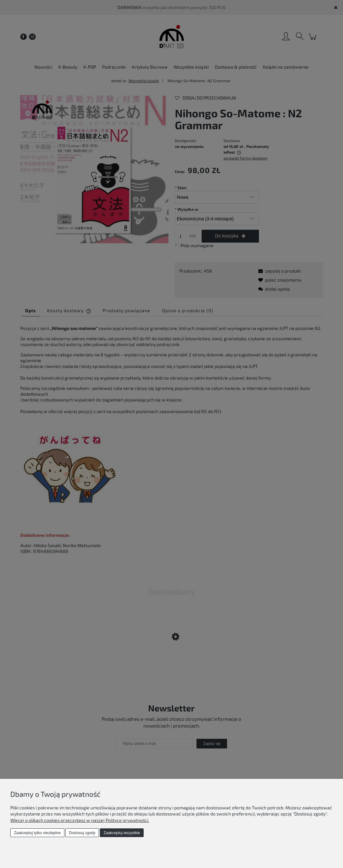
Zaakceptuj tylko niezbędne (37, 833)
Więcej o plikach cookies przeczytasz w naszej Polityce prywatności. (80, 820)
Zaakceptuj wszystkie (122, 833)
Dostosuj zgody (82, 833)
